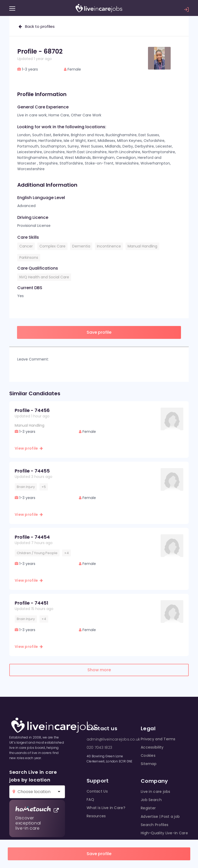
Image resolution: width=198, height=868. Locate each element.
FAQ (90, 800)
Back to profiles (37, 26)
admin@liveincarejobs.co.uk (113, 739)
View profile (29, 448)
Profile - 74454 (32, 537)
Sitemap (149, 764)
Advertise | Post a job (160, 817)
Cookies (148, 755)
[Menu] (12, 8)
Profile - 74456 (32, 410)
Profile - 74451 (31, 603)
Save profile (99, 854)
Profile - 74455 (32, 471)
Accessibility (152, 747)
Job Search (151, 800)
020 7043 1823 (99, 747)
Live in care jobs (156, 792)
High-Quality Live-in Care (164, 833)
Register (148, 808)
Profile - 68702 (40, 51)
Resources (96, 816)
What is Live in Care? (106, 808)
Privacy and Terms (158, 739)
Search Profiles (155, 825)
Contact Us (97, 791)
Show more (99, 670)
